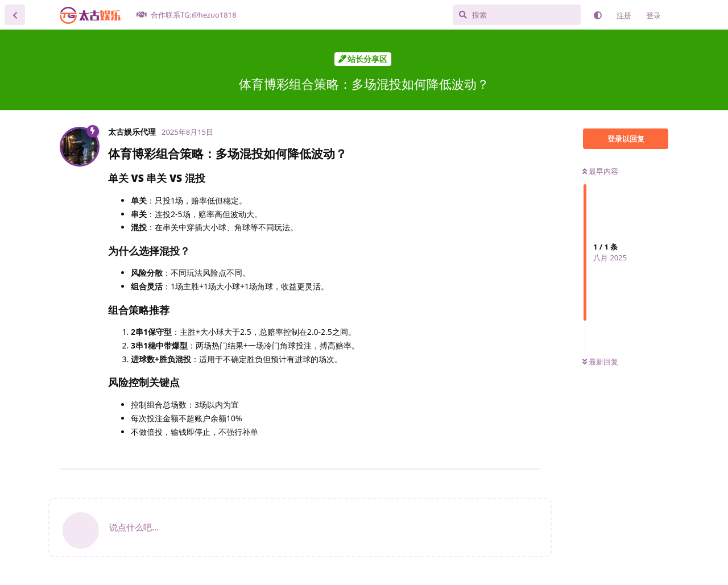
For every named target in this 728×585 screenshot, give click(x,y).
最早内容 (600, 171)
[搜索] (517, 15)
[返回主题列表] (15, 15)
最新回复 (600, 362)
